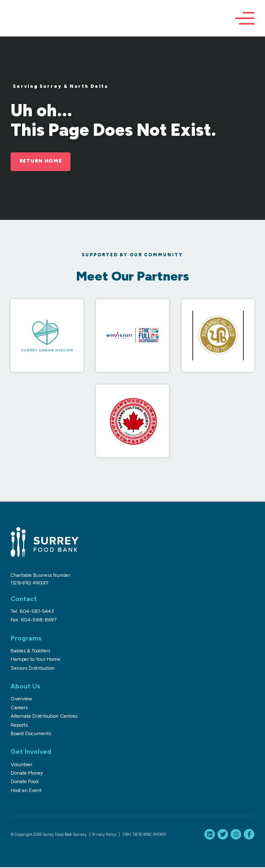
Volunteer (21, 765)
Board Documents (31, 734)
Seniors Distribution (33, 669)
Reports (19, 725)
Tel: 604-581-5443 (32, 612)
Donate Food (25, 782)
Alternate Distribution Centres (44, 717)
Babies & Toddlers (30, 651)
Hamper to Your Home (35, 660)
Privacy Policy (104, 835)
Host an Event (26, 791)
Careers (19, 708)
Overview (21, 699)
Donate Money (27, 773)
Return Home (42, 162)
